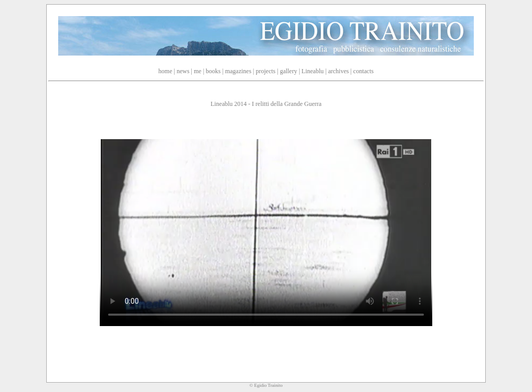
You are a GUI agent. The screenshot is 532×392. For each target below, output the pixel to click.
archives (338, 71)
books (213, 71)
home (165, 71)
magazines (238, 71)
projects (265, 71)
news (183, 71)
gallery (289, 71)
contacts (363, 71)
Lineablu (312, 71)
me (198, 71)
